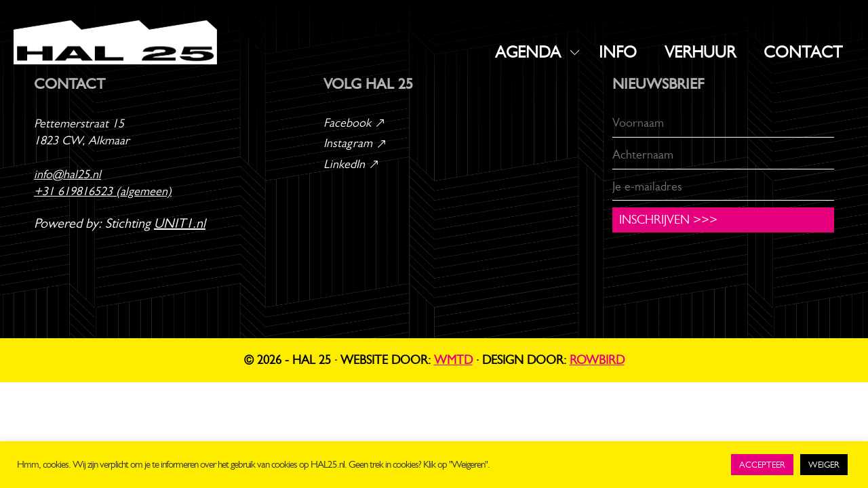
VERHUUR (700, 52)
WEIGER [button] (824, 465)
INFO (618, 52)
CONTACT (803, 52)
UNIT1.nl (180, 223)
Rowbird (597, 360)
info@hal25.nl (67, 174)
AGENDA (528, 52)
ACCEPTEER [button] (762, 465)
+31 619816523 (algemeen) (103, 191)
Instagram (355, 143)
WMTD (453, 360)
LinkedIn (352, 164)
